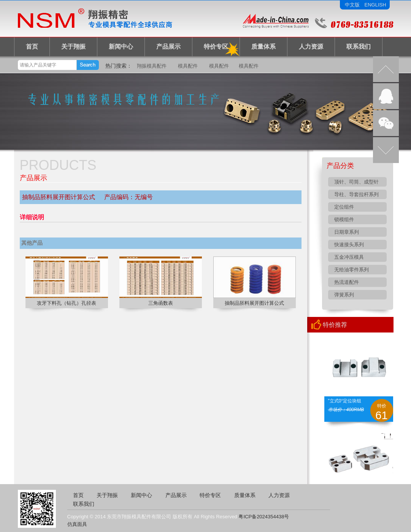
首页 (32, 47)
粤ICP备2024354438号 (264, 517)
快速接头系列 (349, 245)
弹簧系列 (344, 295)
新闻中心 (121, 47)
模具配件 (188, 66)
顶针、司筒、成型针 (356, 182)
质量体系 (263, 47)
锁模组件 (344, 219)
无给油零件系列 (351, 270)
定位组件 (344, 207)
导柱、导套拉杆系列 (356, 194)
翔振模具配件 (152, 66)
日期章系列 (347, 232)
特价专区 (216, 47)
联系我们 (359, 47)
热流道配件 (347, 282)
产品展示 (168, 47)
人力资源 (311, 47)
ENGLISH (375, 5)
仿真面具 (77, 524)
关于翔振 (73, 47)
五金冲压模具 (349, 257)
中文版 (352, 5)
